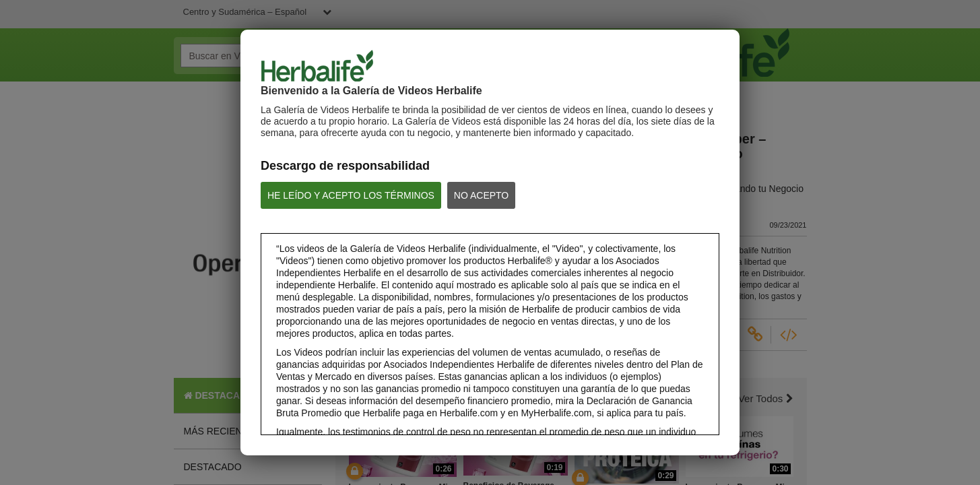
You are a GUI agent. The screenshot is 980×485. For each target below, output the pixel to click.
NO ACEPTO (481, 195)
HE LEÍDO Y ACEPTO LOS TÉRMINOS (351, 195)
